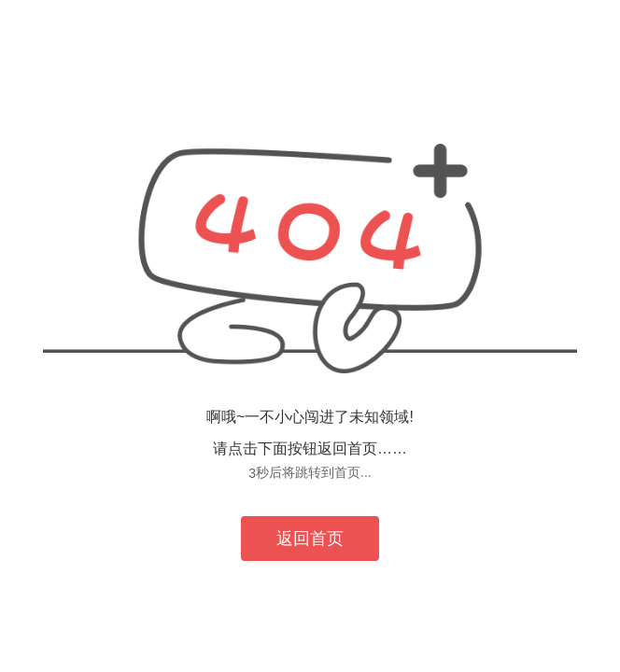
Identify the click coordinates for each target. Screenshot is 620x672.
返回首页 (310, 539)
